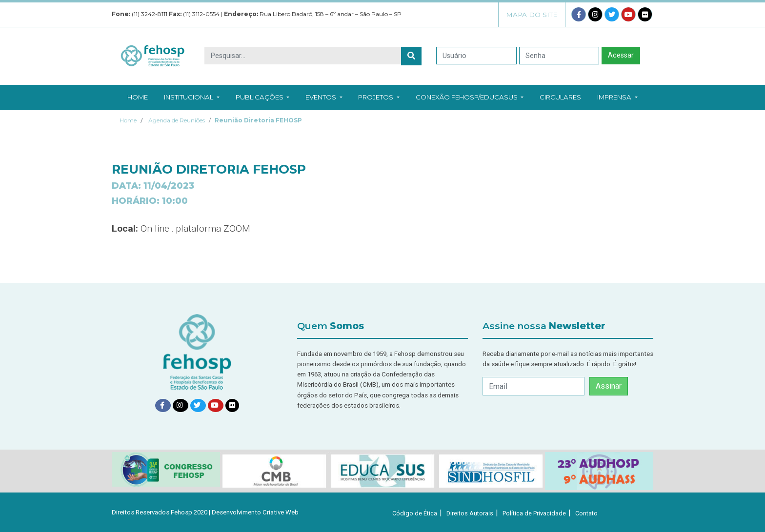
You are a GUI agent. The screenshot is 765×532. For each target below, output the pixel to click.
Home (138, 97)
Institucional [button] (191, 97)
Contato (586, 513)
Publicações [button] (262, 97)
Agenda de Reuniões (177, 120)
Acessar (621, 55)
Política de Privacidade (534, 513)
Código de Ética (415, 513)
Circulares (560, 97)
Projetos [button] (379, 97)
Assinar (609, 386)
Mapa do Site (532, 15)
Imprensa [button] (617, 97)
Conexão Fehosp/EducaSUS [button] (470, 97)
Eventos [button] (324, 97)
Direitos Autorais (470, 513)
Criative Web (281, 512)
